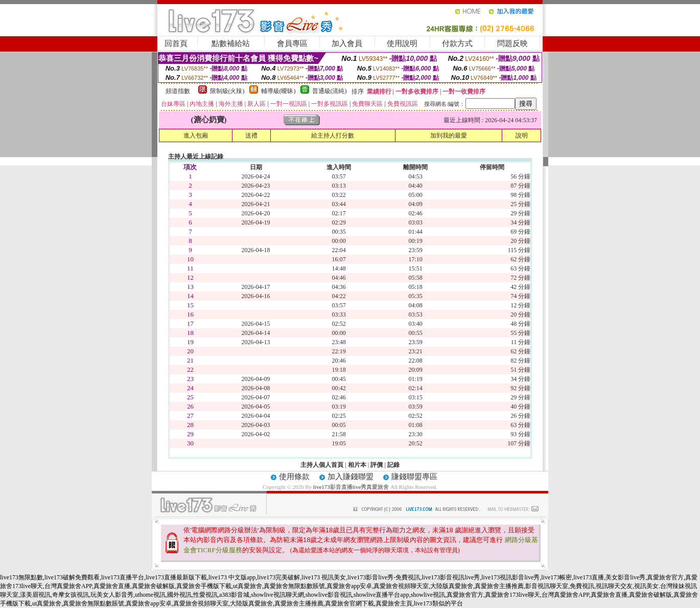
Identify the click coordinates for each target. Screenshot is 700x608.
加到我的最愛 (449, 136)
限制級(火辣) (227, 91)
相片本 (357, 465)
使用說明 (402, 43)
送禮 (251, 136)
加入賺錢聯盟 (351, 477)
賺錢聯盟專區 (414, 477)
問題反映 (512, 43)
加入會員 (347, 43)
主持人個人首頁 (322, 465)
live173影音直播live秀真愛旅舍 (351, 487)
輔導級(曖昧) (278, 91)
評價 (377, 465)
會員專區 (292, 43)
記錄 (393, 465)
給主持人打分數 (333, 136)
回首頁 (176, 43)
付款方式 (457, 43)
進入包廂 (196, 136)
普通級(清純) (330, 91)
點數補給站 (231, 43)
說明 (522, 136)
